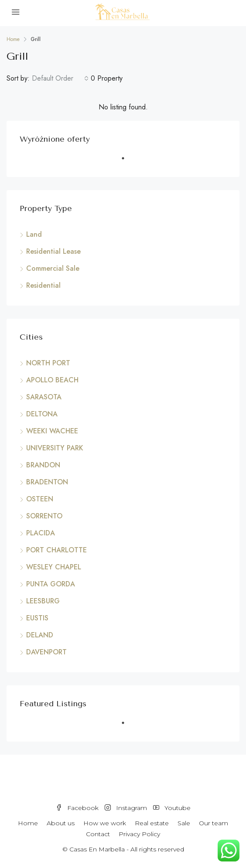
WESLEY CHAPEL (54, 567)
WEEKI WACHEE (52, 431)
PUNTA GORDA (51, 584)
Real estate (152, 823)
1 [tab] (127, 162)
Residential (43, 285)
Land (34, 234)
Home (28, 823)
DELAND (40, 635)
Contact (98, 834)
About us (61, 823)
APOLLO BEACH (52, 380)
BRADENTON (47, 482)
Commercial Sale (53, 268)
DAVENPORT (46, 652)
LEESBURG (43, 601)
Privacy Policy (139, 834)
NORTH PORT (48, 363)
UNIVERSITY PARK (55, 448)
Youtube (172, 808)
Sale (184, 823)
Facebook (77, 808)
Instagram (126, 808)
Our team (214, 823)
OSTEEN (40, 499)
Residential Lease (53, 251)
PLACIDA (41, 533)
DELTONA (42, 414)
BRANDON (43, 465)
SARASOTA (44, 397)
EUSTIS (37, 618)
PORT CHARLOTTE (56, 550)
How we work (105, 823)
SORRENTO (44, 516)
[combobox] (60, 78)
